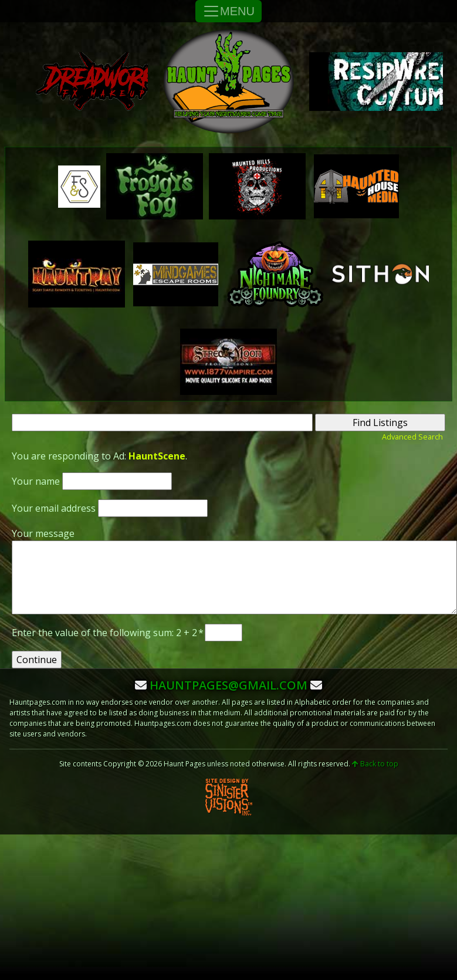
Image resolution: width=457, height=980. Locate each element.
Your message (43, 533)
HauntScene (157, 456)
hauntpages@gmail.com (229, 685)
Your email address (54, 508)
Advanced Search (412, 437)
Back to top (375, 764)
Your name (36, 481)
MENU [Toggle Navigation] (229, 11)
